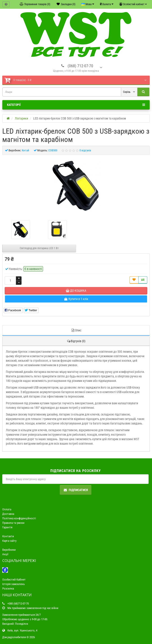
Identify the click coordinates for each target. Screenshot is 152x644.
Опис (76, 330)
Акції (5, 554)
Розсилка (8, 589)
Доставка (8, 514)
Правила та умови (13, 523)
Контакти (8, 536)
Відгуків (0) (76, 341)
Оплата (7, 509)
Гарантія (7, 527)
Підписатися (76, 490)
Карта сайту (9, 541)
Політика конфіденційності (19, 518)
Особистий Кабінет (14, 580)
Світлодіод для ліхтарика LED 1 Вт (39, 248)
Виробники (9, 550)
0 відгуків (85, 150)
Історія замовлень (13, 584)
